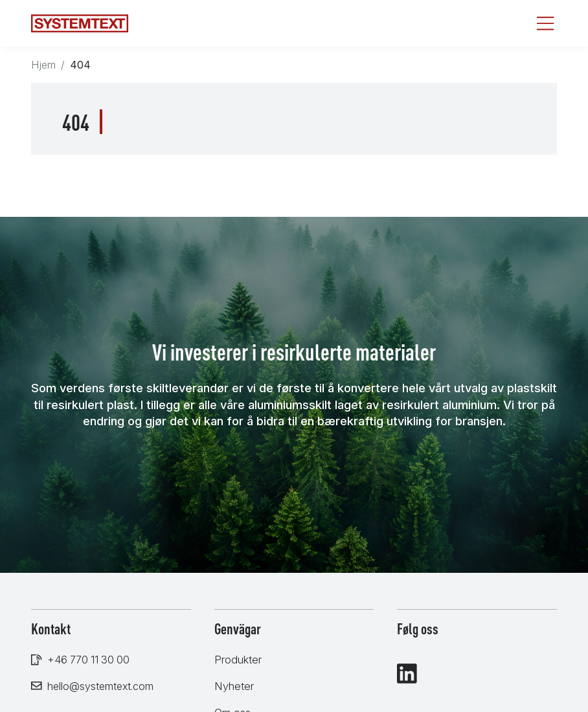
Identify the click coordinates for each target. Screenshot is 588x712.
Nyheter (234, 686)
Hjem (43, 65)
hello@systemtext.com (100, 686)
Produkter (238, 660)
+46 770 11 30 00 (88, 660)
